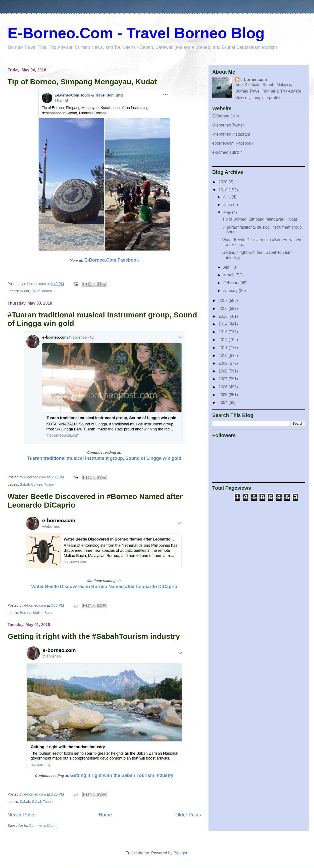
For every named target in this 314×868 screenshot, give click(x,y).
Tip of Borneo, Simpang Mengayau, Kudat (82, 82)
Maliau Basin (43, 613)
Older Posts (188, 815)
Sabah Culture (31, 484)
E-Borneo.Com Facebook (112, 260)
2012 (224, 340)
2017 (224, 300)
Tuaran (50, 484)
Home (105, 815)
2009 (224, 363)
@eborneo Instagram (231, 134)
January (231, 291)
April (228, 267)
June (228, 205)
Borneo (25, 613)
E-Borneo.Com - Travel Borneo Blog (136, 33)
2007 (224, 379)
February (232, 283)
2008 (224, 371)
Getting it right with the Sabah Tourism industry (122, 775)
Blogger (180, 853)
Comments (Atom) (43, 825)
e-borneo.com (254, 80)
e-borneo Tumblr (227, 152)
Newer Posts (21, 815)
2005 (224, 395)
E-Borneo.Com (226, 116)
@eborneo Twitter (228, 125)
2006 (224, 387)
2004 (224, 403)
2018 (224, 190)
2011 (224, 348)
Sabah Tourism (44, 802)
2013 (224, 332)
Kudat (24, 291)
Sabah (25, 802)
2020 (224, 182)
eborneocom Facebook (233, 143)
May (228, 212)
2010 (224, 356)
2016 (224, 308)
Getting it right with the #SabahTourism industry (94, 636)
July (227, 197)
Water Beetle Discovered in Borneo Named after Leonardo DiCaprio (104, 587)
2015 (224, 316)
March (229, 275)
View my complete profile (258, 98)
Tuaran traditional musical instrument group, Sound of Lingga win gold (104, 458)
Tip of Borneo (41, 291)
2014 (224, 324)
